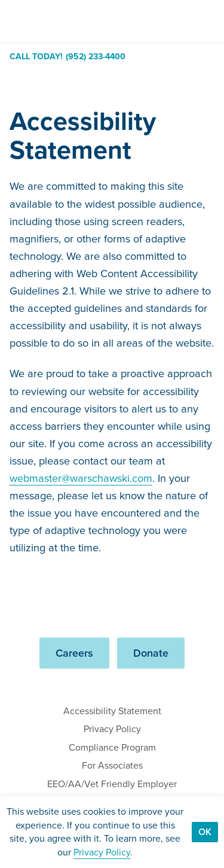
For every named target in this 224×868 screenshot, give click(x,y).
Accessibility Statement (112, 711)
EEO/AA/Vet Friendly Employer (112, 784)
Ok (205, 832)
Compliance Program (112, 747)
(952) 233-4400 (96, 57)
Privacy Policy (112, 729)
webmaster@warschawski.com (81, 478)
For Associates (112, 765)
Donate (151, 653)
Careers (74, 653)
